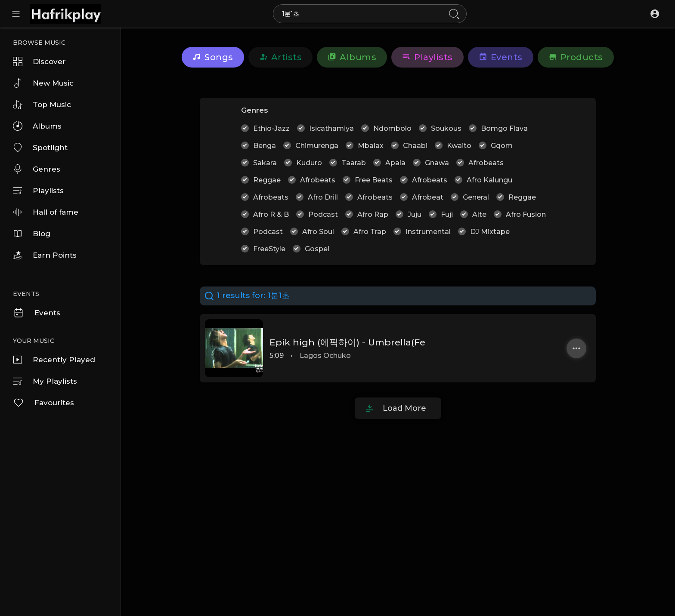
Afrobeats (486, 163)
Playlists (38, 191)
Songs (213, 57)
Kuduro (309, 163)
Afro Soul (318, 232)
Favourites (43, 403)
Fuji (447, 214)
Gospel (317, 249)
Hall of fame (46, 212)
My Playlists (45, 381)
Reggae (267, 180)
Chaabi (415, 146)
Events (37, 313)
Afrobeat (428, 197)
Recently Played (54, 360)
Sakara (265, 163)
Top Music (42, 105)
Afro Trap (370, 232)
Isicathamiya (331, 128)
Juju (415, 214)
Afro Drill (323, 197)
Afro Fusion (526, 214)
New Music (43, 83)
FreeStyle (269, 249)
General (476, 197)
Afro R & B (271, 214)
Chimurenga (317, 146)
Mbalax (371, 146)
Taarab (354, 163)
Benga (265, 146)
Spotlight (40, 148)
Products (576, 57)
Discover (39, 62)
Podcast (323, 214)
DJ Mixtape (490, 232)
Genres (37, 169)
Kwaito (459, 146)
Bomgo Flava (504, 128)
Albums (37, 126)
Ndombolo (392, 128)
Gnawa (437, 163)
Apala (395, 163)
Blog (32, 234)
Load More (404, 408)
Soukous (446, 128)
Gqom (502, 146)
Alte (479, 214)
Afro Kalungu (489, 180)
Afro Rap (373, 214)
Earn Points (45, 255)
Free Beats (374, 180)
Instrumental (428, 232)
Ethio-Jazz (271, 128)
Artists (281, 57)
